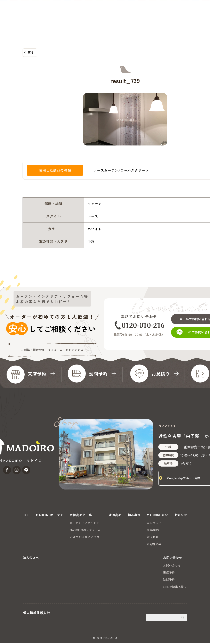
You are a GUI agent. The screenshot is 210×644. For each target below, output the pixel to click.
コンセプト (172, 522)
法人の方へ (166, 19)
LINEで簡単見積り (175, 588)
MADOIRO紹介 (123, 19)
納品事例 (102, 19)
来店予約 (169, 574)
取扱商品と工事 (60, 19)
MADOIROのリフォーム (93, 530)
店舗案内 (171, 530)
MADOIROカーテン (30, 19)
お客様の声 (172, 544)
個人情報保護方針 (37, 614)
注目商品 (84, 19)
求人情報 (171, 537)
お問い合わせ (195, 14)
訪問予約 (169, 581)
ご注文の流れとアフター (94, 537)
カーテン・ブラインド (92, 522)
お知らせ (146, 19)
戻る (31, 52)
